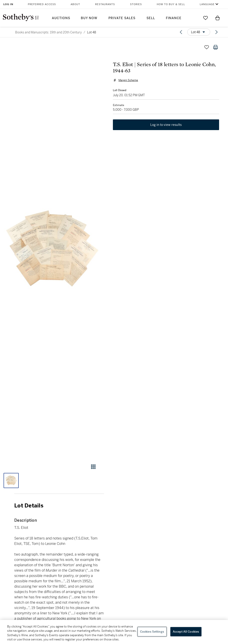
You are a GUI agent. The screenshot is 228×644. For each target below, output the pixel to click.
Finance (174, 18)
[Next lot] (216, 32)
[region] (114, 632)
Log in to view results (166, 125)
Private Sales (122, 18)
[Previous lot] (181, 32)
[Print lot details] (216, 47)
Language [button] (207, 4)
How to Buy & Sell (171, 4)
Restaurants (105, 4)
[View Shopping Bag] (218, 18)
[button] (52, 249)
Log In (8, 4)
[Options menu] (199, 32)
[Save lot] (207, 47)
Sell (151, 18)
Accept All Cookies (186, 632)
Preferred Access (42, 4)
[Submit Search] (193, 18)
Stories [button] (136, 4)
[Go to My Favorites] (206, 18)
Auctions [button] (61, 18)
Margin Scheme (128, 80)
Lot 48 (92, 32)
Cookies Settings (152, 632)
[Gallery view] (93, 467)
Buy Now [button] (89, 18)
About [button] (75, 4)
